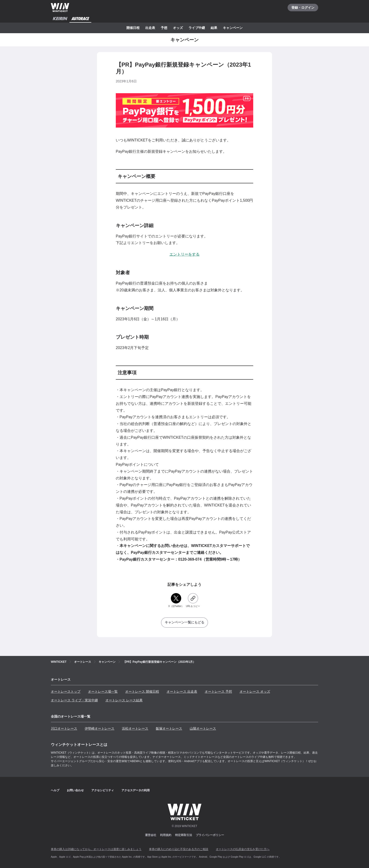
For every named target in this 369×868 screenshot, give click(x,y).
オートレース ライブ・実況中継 (74, 700)
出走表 (150, 28)
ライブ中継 (197, 28)
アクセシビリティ (103, 790)
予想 (164, 28)
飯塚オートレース (169, 728)
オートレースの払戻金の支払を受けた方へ (243, 849)
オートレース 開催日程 (142, 691)
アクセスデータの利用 (136, 790)
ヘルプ (55, 790)
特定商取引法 (184, 835)
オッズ (178, 28)
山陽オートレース (203, 728)
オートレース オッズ (255, 691)
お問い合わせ (75, 790)
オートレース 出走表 (182, 691)
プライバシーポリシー (210, 835)
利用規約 (166, 835)
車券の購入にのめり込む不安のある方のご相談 (179, 849)
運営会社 (151, 835)
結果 (214, 28)
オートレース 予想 (218, 691)
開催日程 (133, 28)
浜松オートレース (135, 728)
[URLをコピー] (193, 601)
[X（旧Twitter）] (176, 601)
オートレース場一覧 (103, 691)
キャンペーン (233, 28)
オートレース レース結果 (124, 700)
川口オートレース (64, 728)
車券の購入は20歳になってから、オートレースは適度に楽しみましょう (96, 849)
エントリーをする (184, 254)
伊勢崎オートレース (100, 728)
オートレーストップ (66, 691)
